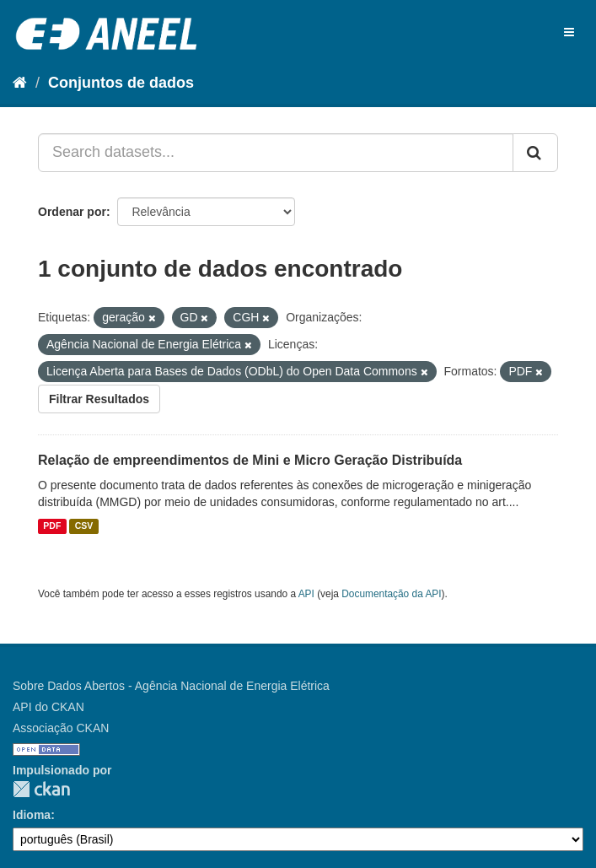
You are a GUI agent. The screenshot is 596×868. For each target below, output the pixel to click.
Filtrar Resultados (99, 399)
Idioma (32, 815)
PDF (52, 526)
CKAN (41, 789)
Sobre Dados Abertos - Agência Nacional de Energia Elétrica (171, 686)
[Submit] (535, 153)
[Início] (20, 83)
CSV (84, 526)
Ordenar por (72, 212)
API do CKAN (48, 707)
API (306, 594)
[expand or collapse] (569, 32)
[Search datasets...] (276, 153)
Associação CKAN (61, 728)
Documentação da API (391, 594)
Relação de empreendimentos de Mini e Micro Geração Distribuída (250, 460)
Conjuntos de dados (121, 83)
